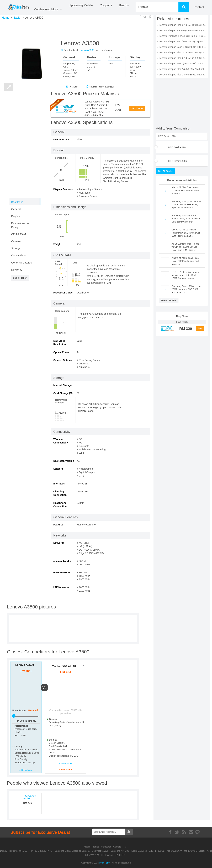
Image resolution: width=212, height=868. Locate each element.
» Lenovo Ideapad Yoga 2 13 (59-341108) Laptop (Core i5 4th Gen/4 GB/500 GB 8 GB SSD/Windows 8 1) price (182, 47)
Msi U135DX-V (174, 851)
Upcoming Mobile (81, 5)
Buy (200, 328)
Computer (106, 847)
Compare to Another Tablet (102, 86)
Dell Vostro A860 (100, 851)
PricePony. (105, 863)
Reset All (33, 710)
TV (125, 847)
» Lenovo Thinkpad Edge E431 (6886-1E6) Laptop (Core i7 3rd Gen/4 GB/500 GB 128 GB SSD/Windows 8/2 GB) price (182, 36)
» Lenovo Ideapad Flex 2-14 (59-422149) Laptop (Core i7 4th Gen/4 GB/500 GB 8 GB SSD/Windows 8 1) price (182, 53)
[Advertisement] (78, 30)
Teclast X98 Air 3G (64, 666)
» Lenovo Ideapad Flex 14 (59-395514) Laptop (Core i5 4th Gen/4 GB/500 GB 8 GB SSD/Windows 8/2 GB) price (182, 75)
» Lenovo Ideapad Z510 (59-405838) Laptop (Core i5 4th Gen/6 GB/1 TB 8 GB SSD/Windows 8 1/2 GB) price (182, 64)
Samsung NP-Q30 (120, 851)
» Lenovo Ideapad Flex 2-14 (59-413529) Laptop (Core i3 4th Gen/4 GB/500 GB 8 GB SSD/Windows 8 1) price (182, 58)
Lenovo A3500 (25, 665)
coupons (106, 5)
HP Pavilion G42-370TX (113, 855)
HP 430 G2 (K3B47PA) (41, 851)
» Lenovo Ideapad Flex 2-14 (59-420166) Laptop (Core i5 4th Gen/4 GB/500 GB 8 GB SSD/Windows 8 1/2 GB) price (182, 25)
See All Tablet (165, 171)
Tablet (96, 847)
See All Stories (169, 300)
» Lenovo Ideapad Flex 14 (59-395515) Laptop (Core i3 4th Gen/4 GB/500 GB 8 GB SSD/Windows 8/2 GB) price (182, 69)
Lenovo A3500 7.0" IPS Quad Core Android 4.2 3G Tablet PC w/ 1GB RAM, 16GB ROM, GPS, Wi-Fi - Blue (97, 108)
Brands (124, 5)
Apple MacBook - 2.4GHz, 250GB (148, 851)
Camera (118, 847)
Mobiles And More (48, 9)
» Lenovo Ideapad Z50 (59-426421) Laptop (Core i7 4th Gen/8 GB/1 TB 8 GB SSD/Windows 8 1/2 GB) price (182, 42)
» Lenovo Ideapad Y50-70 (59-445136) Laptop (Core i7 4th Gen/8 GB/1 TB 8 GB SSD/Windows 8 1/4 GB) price (182, 30)
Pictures (72, 86)
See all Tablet (20, 278)
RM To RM (26, 721)
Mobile (87, 847)
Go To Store (137, 108)
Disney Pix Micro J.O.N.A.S (14, 851)
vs (44, 688)
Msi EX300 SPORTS (194, 851)
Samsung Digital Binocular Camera (72, 851)
